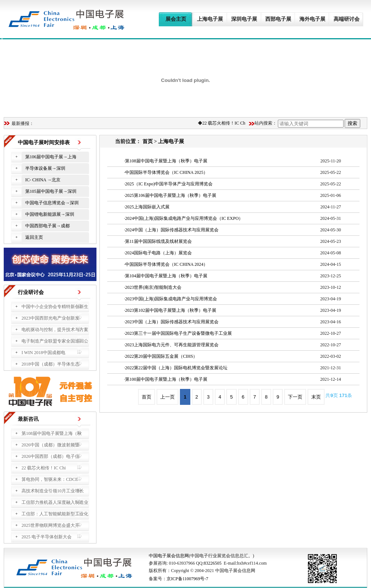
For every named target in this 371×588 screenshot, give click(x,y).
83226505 (213, 563)
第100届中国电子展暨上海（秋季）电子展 (166, 379)
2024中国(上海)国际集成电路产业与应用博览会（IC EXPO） (184, 218)
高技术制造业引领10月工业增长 (53, 491)
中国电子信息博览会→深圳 (52, 203)
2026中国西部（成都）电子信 (50, 456)
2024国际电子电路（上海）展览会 (158, 253)
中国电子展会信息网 (169, 556)
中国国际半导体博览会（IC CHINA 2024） (166, 264)
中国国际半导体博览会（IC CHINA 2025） (166, 172)
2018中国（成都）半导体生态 (50, 364)
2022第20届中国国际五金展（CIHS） (161, 356)
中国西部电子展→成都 (47, 226)
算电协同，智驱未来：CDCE (50, 479)
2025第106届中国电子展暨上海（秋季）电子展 (171, 195)
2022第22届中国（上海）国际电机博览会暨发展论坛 (176, 368)
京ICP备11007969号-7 (187, 579)
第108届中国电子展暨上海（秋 (52, 433)
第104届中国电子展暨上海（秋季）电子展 (166, 276)
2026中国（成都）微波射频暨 (50, 445)
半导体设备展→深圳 (45, 168)
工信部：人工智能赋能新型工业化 (55, 514)
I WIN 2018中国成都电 (43, 353)
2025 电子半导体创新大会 (47, 537)
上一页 (168, 397)
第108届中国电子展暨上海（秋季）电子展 (166, 161)
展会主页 (176, 19)
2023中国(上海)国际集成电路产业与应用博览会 (171, 299)
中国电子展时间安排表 (44, 143)
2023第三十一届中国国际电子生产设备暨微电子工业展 (178, 333)
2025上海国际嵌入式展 (147, 207)
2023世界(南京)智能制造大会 (153, 287)
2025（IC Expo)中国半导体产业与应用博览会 (169, 184)
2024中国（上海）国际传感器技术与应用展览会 (172, 230)
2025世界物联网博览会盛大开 (50, 525)
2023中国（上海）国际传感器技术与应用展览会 (172, 322)
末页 (316, 397)
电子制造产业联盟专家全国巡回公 (55, 341)
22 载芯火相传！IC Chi (225, 123)
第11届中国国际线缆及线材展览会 (158, 241)
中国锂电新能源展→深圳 (50, 214)
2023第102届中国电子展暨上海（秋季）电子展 (171, 310)
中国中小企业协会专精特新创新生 (55, 307)
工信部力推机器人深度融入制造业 (55, 502)
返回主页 (34, 237)
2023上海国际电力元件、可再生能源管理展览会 (172, 345)
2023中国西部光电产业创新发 (50, 318)
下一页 (295, 397)
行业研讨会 (31, 292)
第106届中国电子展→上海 (51, 157)
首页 (148, 141)
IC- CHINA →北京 (43, 180)
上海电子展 (210, 19)
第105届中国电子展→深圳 (51, 191)
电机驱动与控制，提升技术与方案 (55, 330)
